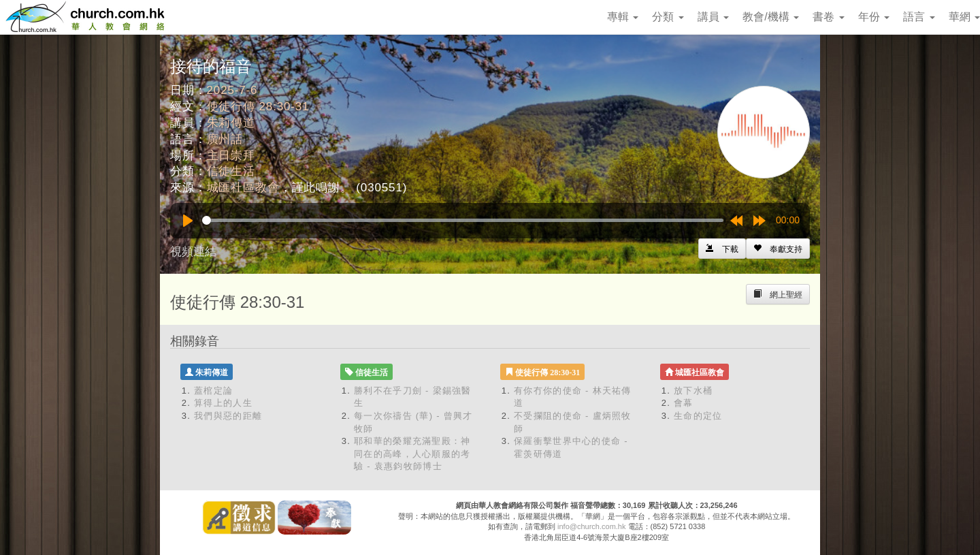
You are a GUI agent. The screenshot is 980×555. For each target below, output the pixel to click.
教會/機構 (771, 17)
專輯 (623, 17)
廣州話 (225, 139)
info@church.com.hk (591, 526)
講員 (713, 17)
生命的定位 (698, 416)
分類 (668, 17)
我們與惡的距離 (228, 416)
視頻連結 (193, 252)
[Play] (188, 221)
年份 (874, 17)
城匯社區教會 (243, 188)
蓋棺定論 (213, 391)
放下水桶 (693, 391)
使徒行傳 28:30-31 (258, 107)
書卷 (828, 17)
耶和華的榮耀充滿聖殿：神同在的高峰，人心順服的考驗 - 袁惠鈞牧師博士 (412, 454)
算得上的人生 (223, 403)
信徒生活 (231, 171)
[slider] (463, 220)
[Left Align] (778, 249)
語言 (919, 17)
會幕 (684, 403)
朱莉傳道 (231, 123)
